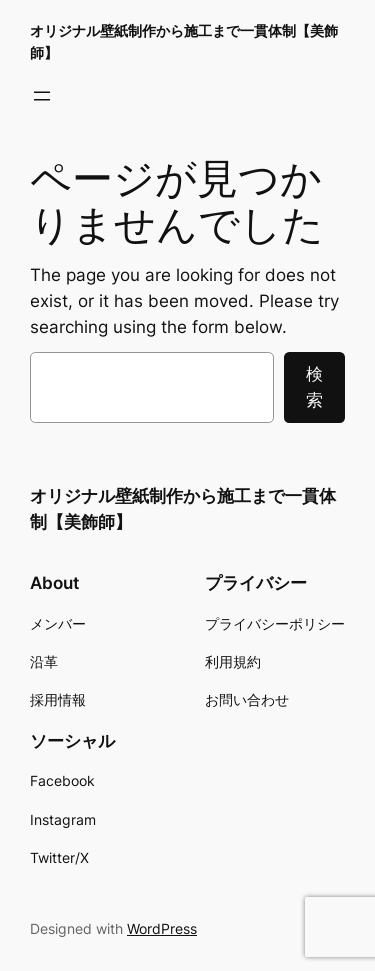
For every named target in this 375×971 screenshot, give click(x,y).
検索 (314, 387)
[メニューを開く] (42, 96)
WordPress (162, 928)
